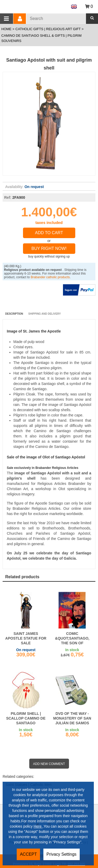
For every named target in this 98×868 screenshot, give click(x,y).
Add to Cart (49, 233)
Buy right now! (49, 248)
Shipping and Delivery (44, 314)
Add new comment (49, 764)
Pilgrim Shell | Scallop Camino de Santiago (26, 718)
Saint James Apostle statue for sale (26, 638)
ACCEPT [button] (28, 854)
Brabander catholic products (50, 277)
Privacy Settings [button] (62, 854)
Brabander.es (33, 6)
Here (38, 826)
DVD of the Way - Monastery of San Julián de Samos (72, 718)
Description (14, 314)
